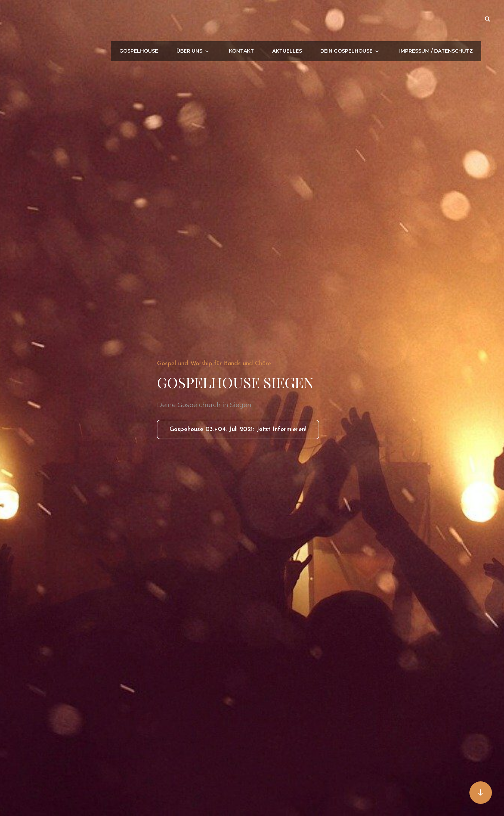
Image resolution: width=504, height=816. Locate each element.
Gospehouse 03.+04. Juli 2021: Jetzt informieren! (244, 432)
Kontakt (254, 19)
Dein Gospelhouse (357, 19)
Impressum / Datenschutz (437, 19)
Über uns (211, 19)
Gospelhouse (159, 19)
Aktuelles (297, 19)
